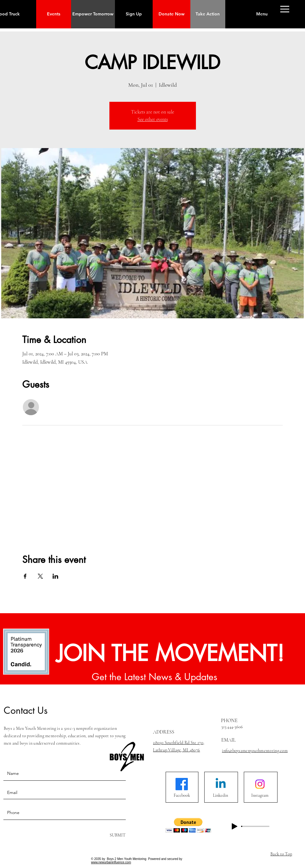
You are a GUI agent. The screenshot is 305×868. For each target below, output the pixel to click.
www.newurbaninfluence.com (111, 862)
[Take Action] (208, 14)
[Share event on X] (40, 576)
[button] (262, 14)
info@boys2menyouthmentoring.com (255, 751)
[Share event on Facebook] (25, 576)
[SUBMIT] (117, 835)
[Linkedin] (220, 796)
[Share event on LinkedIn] (55, 576)
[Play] (235, 826)
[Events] (54, 14)
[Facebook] (182, 796)
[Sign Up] (134, 14)
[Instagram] (260, 796)
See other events (153, 119)
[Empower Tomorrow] (93, 14)
